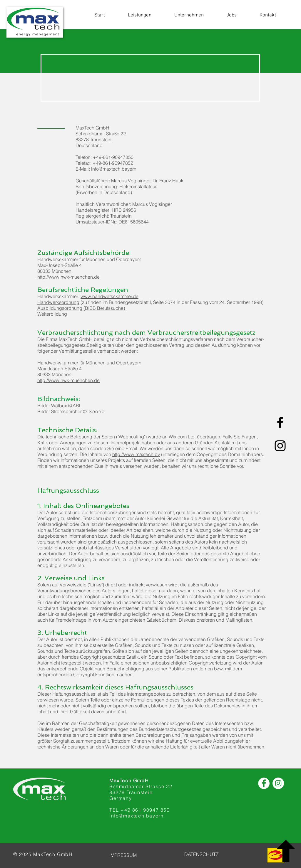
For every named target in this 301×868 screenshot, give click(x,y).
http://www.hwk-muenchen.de (68, 277)
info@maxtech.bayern (114, 169)
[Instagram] (278, 783)
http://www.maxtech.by (136, 454)
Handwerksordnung (58, 302)
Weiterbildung (52, 314)
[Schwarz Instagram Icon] (280, 446)
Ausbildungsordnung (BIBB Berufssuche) (81, 308)
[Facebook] (264, 783)
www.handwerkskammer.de (109, 296)
